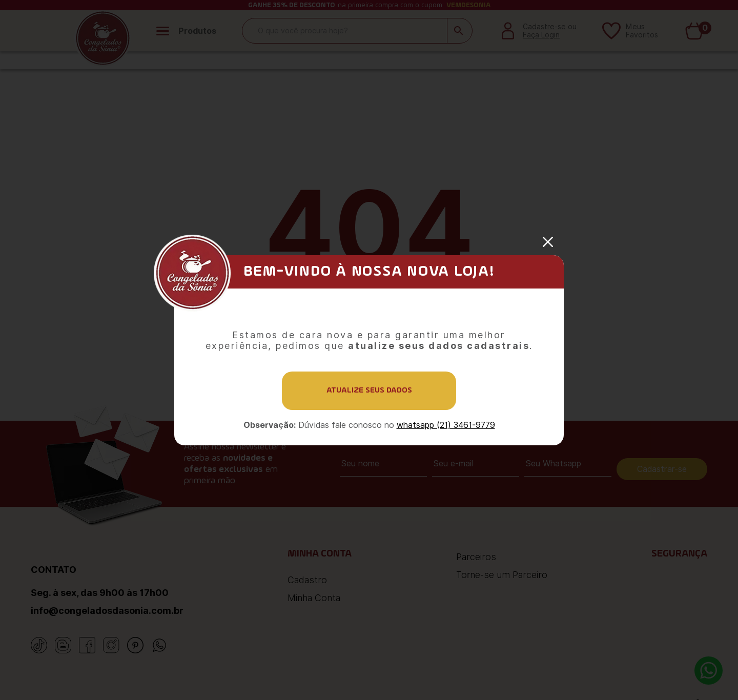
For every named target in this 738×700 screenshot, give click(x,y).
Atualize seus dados (369, 390)
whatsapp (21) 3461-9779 (446, 425)
